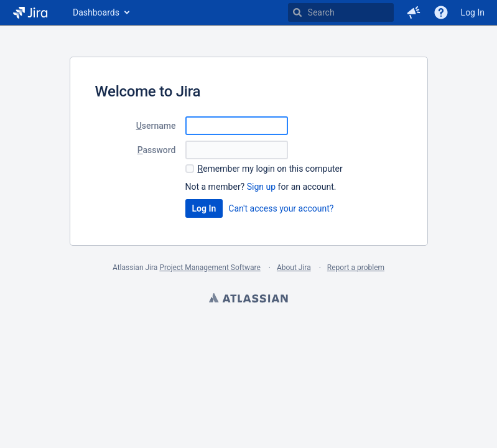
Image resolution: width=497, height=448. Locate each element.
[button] (414, 12)
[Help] (441, 12)
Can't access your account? (281, 208)
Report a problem (356, 268)
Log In (473, 12)
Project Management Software (210, 268)
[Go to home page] (30, 12)
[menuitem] (100, 12)
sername (156, 126)
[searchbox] (341, 12)
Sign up (261, 187)
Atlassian (248, 299)
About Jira (294, 268)
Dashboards (96, 12)
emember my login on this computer (270, 169)
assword (157, 150)
